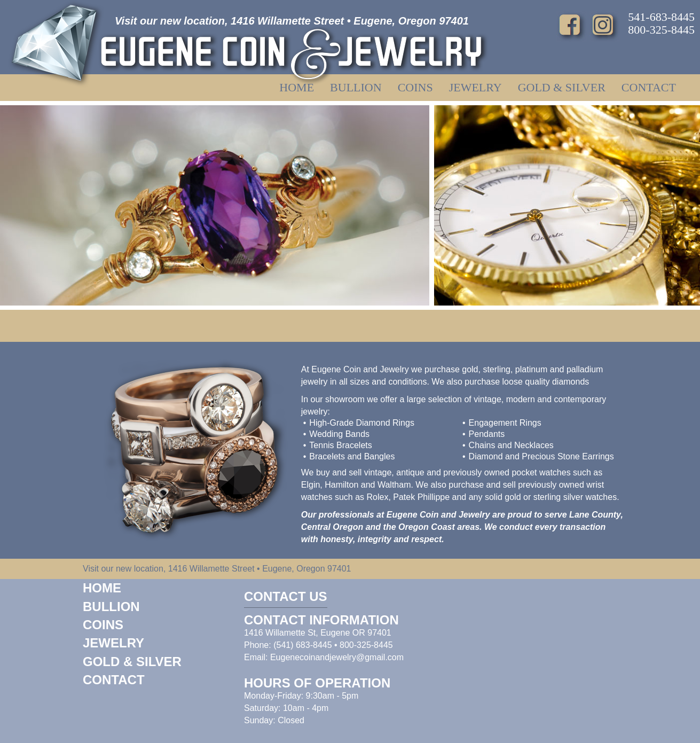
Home (297, 87)
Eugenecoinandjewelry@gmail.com (337, 657)
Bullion (356, 87)
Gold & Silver (562, 87)
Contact (649, 87)
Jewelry (475, 87)
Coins (415, 87)
